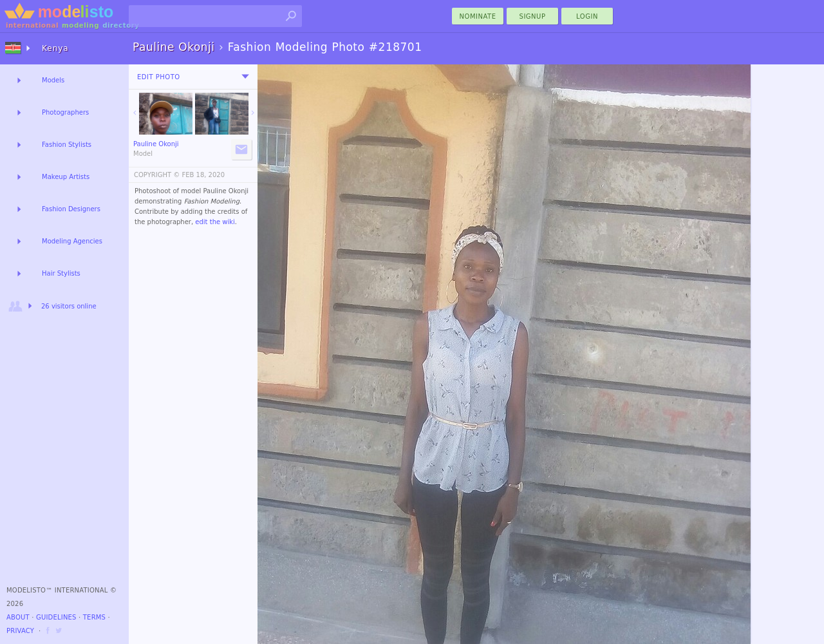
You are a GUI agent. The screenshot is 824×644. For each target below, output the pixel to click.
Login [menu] (587, 16)
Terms (94, 617)
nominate (478, 16)
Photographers (65, 112)
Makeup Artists (66, 177)
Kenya (55, 48)
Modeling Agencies (72, 241)
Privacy (20, 631)
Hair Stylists (61, 273)
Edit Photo (159, 77)
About (18, 617)
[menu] (245, 77)
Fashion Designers (71, 209)
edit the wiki (215, 222)
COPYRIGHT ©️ (157, 175)
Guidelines (56, 617)
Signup (533, 16)
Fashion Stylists (67, 145)
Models (53, 80)
